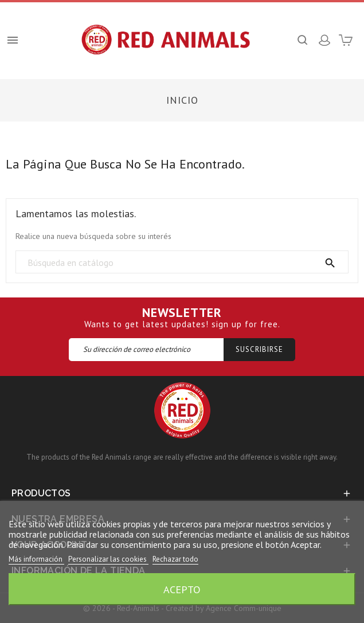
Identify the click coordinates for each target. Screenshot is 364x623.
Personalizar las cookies (108, 559)
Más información (36, 559)
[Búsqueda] (182, 262)
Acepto (182, 589)
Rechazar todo (175, 559)
